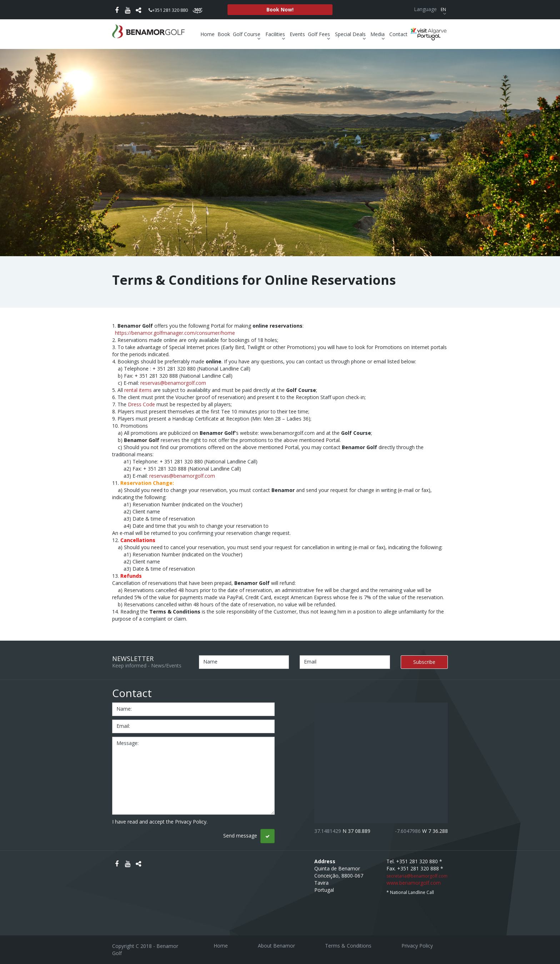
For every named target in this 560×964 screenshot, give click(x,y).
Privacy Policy (417, 946)
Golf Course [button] (247, 34)
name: (124, 709)
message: (127, 743)
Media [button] (378, 34)
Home (207, 34)
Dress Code (141, 404)
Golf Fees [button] (320, 34)
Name (210, 662)
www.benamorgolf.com (414, 883)
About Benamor (276, 946)
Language (431, 9)
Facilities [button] (276, 34)
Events (297, 34)
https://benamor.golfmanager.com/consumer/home (175, 333)
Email (310, 662)
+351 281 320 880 (168, 10)
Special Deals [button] (351, 34)
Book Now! (280, 9)
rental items (138, 390)
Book (224, 34)
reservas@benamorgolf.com (173, 383)
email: (123, 726)
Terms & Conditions (348, 946)
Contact (398, 34)
